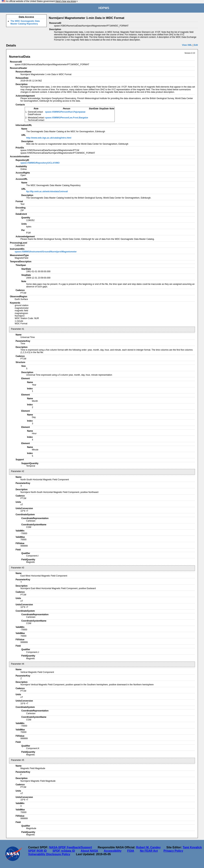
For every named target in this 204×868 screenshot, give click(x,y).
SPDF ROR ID (37, 851)
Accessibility (113, 851)
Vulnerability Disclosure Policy (49, 854)
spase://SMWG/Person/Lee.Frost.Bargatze (67, 118)
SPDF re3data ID (64, 851)
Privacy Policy (173, 851)
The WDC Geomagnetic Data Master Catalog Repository (25, 22)
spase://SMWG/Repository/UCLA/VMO (40, 163)
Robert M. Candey (148, 847)
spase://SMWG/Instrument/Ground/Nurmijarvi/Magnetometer (46, 252)
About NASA (89, 851)
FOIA (131, 851)
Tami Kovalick (192, 847)
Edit (196, 45)
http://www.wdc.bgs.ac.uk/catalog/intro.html (49, 138)
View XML (187, 45)
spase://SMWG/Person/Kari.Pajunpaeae (65, 112)
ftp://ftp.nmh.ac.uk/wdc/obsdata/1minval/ (47, 192)
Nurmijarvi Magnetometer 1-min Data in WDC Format (87, 18)
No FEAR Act (149, 851)
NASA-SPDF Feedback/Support (70, 847)
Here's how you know (66, 1)
